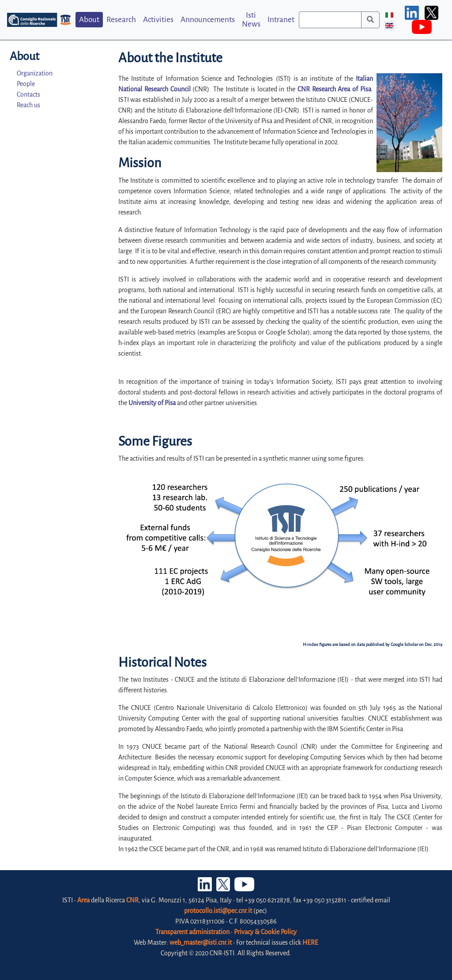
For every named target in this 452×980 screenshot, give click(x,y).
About (89, 20)
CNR (132, 900)
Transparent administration (192, 932)
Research (121, 20)
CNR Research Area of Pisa (334, 89)
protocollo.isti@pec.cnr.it (218, 911)
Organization (35, 73)
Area (83, 900)
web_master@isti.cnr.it (201, 942)
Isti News (251, 19)
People (26, 84)
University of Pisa (152, 403)
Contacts (28, 94)
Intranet (281, 20)
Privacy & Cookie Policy (265, 932)
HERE (310, 942)
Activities (158, 20)
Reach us (28, 105)
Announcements (208, 20)
